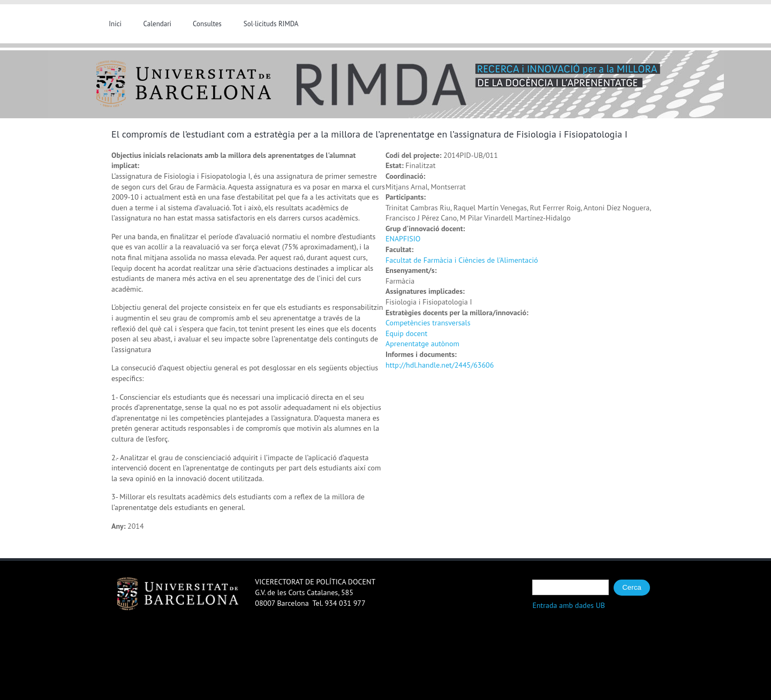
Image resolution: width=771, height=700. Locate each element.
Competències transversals (428, 323)
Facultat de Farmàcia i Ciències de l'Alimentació (462, 260)
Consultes (207, 24)
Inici (115, 24)
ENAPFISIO (403, 239)
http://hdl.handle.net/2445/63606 (440, 365)
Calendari (158, 24)
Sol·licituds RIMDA (271, 24)
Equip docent (406, 333)
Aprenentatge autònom (422, 344)
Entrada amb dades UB (569, 605)
